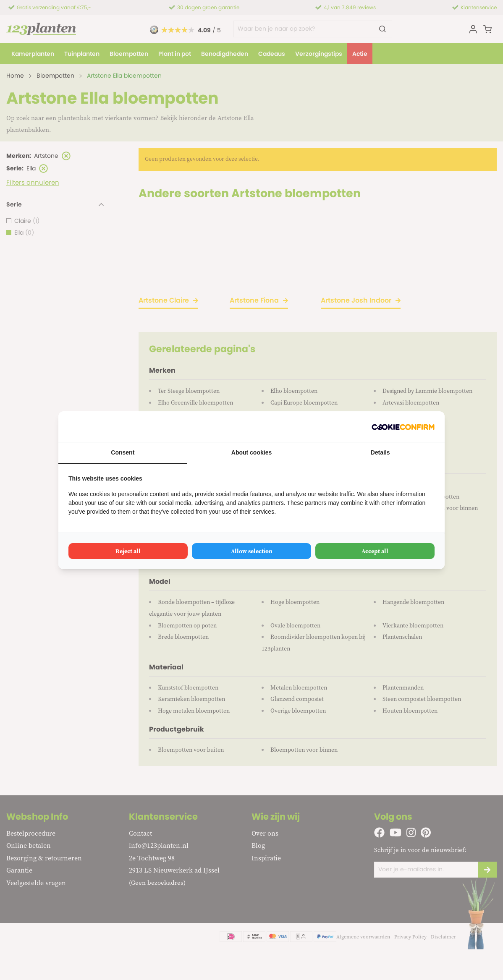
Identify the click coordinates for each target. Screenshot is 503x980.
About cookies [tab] (251, 452)
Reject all (128, 551)
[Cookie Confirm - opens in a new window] (403, 427)
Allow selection (252, 551)
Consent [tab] (123, 452)
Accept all (375, 551)
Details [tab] (380, 452)
